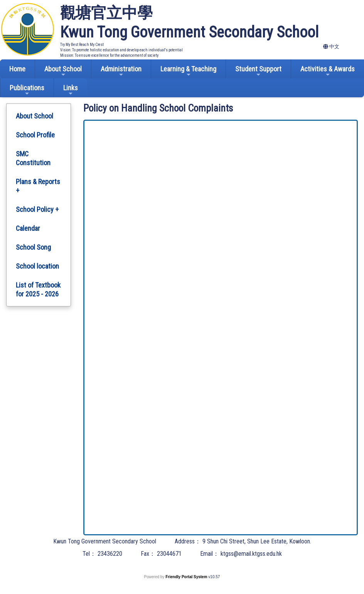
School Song (33, 247)
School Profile (35, 135)
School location (37, 266)
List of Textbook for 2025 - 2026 (38, 289)
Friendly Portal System (187, 577)
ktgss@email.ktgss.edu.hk (251, 554)
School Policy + (37, 209)
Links (71, 90)
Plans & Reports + (38, 186)
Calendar (28, 228)
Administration (121, 71)
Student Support (258, 71)
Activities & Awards (328, 71)
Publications (27, 90)
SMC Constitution (33, 158)
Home (17, 69)
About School (63, 71)
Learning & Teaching (188, 71)
